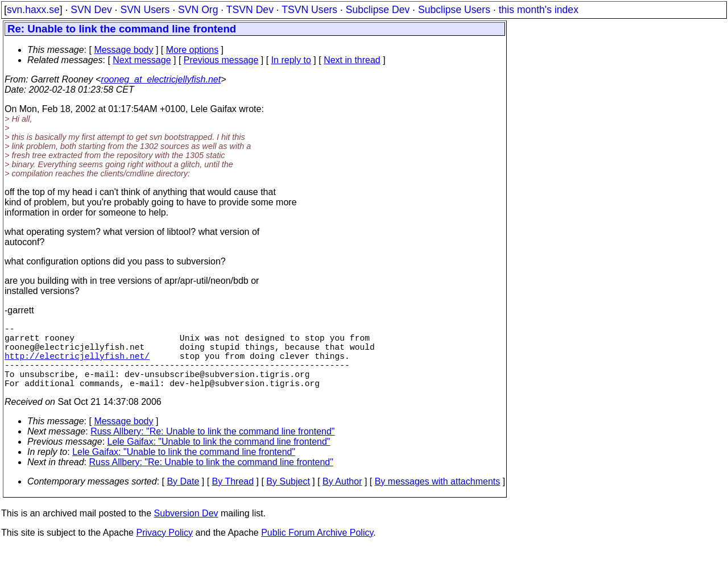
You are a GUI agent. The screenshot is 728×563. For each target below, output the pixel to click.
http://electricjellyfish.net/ (77, 365)
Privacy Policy (164, 548)
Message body (123, 50)
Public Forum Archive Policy (317, 548)
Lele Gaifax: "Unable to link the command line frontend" (219, 458)
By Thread (233, 497)
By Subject (288, 497)
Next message (142, 60)
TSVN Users (309, 10)
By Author (342, 497)
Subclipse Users (454, 10)
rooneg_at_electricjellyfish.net (161, 79)
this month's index (539, 10)
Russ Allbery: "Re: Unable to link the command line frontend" (212, 447)
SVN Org (198, 10)
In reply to (291, 60)
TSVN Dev (250, 10)
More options (193, 50)
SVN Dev (91, 10)
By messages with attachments (438, 497)
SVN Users (145, 10)
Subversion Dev (186, 529)
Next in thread (352, 60)
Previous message (221, 60)
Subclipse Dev (378, 10)
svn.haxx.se (33, 10)
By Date (183, 497)
